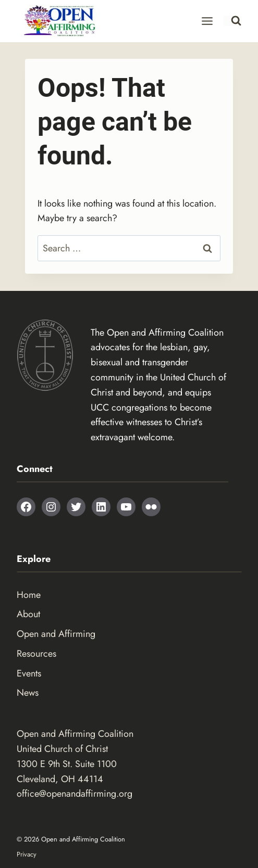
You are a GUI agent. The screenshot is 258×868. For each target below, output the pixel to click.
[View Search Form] (232, 21)
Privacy (27, 854)
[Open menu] (207, 21)
